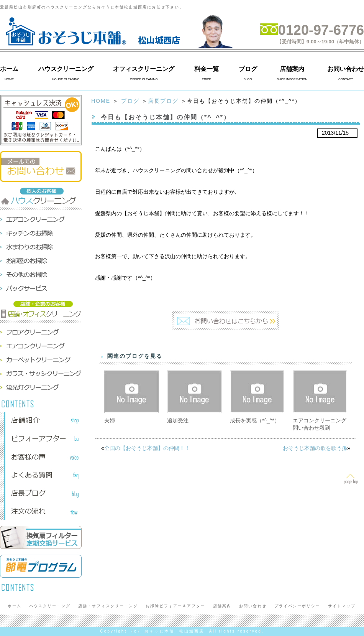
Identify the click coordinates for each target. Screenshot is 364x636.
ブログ (248, 69)
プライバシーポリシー (297, 606)
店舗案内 (292, 69)
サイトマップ (342, 606)
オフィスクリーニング (144, 69)
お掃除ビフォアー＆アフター (175, 606)
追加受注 (178, 420)
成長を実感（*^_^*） (255, 420)
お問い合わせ (346, 69)
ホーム (9, 69)
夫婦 (110, 420)
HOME (101, 101)
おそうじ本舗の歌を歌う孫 (315, 448)
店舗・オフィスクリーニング (108, 606)
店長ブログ (163, 101)
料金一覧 (207, 69)
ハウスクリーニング (66, 69)
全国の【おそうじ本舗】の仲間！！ (147, 448)
